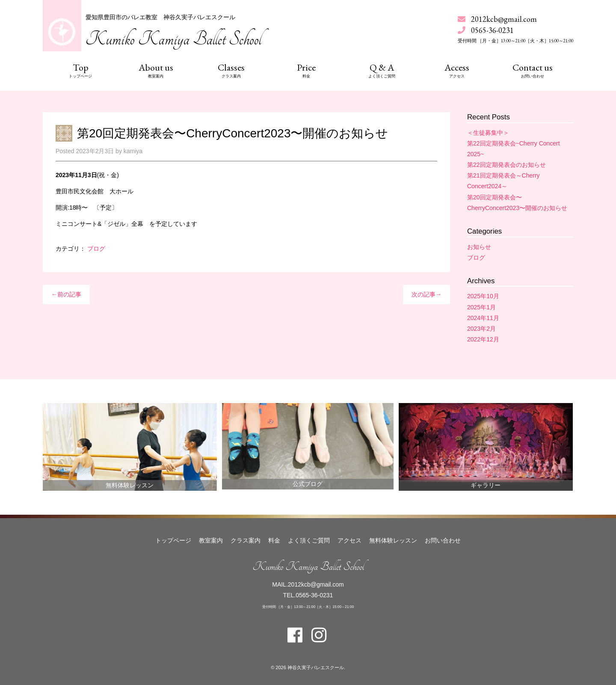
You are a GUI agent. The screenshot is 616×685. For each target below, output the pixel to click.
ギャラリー (486, 485)
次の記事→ (426, 294)
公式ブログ (308, 484)
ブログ (96, 249)
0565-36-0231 (314, 595)
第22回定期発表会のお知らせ (506, 165)
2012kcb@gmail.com (504, 19)
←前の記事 (66, 294)
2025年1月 (481, 307)
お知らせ (479, 247)
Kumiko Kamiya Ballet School (173, 39)
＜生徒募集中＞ (488, 133)
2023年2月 (481, 329)
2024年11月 (483, 318)
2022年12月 (483, 339)
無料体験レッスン (130, 485)
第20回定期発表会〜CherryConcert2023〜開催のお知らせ (233, 133)
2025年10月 (483, 296)
